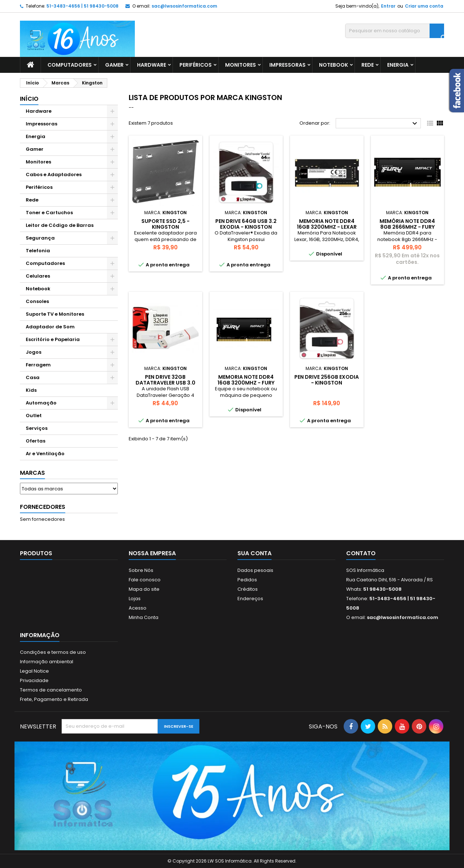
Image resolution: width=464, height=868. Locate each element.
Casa (33, 377)
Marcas (32, 473)
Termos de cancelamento (51, 690)
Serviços (37, 428)
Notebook (333, 65)
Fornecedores (43, 507)
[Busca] (395, 31)
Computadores (70, 65)
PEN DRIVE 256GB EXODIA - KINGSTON (327, 380)
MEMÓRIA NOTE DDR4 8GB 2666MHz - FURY (407, 224)
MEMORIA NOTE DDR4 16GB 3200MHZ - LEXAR (327, 224)
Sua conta (254, 553)
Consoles (37, 301)
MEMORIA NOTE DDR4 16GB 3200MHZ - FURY (246, 380)
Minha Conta (144, 617)
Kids (31, 390)
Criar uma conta (424, 6)
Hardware (152, 65)
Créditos (248, 589)
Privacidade (34, 680)
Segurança (40, 238)
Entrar (388, 6)
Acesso (138, 608)
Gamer (114, 65)
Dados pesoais (255, 570)
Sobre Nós (141, 570)
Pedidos (247, 580)
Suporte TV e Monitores (55, 314)
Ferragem (38, 365)
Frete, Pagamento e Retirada (54, 699)
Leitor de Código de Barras (60, 225)
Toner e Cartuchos (49, 213)
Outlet (34, 416)
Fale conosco (145, 580)
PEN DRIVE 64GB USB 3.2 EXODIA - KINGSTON (246, 224)
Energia (398, 65)
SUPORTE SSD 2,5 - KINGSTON (165, 224)
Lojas (135, 599)
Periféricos (196, 65)
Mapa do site (144, 589)
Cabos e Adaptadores (54, 175)
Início (29, 99)
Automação (41, 403)
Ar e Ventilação (45, 454)
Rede (368, 65)
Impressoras (287, 65)
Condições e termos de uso (53, 652)
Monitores (241, 65)
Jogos (34, 352)
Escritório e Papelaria (53, 339)
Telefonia (38, 251)
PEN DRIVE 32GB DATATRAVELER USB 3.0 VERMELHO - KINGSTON (165, 383)
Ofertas (36, 441)
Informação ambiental (47, 662)
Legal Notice (34, 671)
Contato (361, 553)
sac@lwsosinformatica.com (184, 6)
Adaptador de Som (50, 327)
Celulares (38, 276)
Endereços (250, 599)
